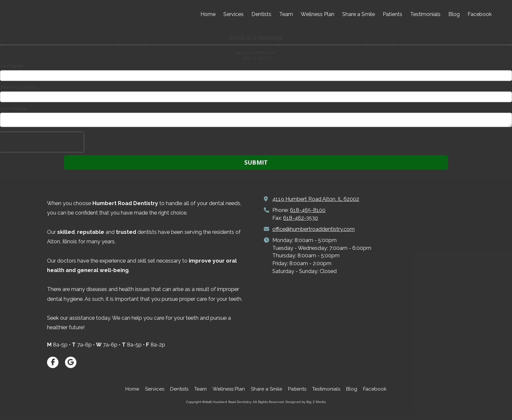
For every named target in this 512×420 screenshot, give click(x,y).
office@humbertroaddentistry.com (313, 229)
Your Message (14, 109)
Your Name (11, 66)
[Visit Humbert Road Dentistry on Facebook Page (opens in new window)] (53, 362)
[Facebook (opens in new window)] (480, 15)
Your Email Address (19, 87)
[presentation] (42, 142)
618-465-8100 (308, 210)
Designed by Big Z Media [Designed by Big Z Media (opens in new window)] (306, 402)
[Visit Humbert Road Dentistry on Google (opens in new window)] (71, 362)
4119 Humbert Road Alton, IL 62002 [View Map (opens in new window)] (316, 199)
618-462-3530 (301, 218)
